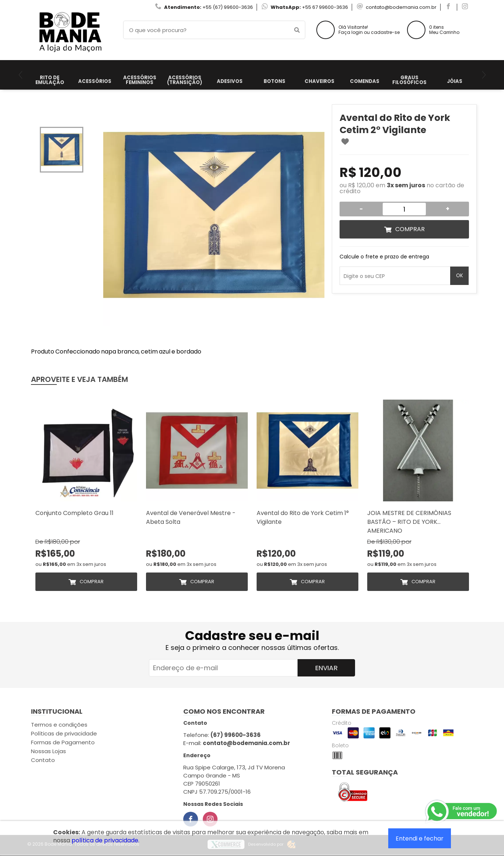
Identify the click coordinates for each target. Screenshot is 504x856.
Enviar (326, 668)
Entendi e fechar (420, 838)
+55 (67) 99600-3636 (228, 7)
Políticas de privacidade (64, 733)
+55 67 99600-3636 (325, 7)
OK (460, 276)
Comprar (410, 229)
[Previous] (20, 75)
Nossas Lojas (48, 751)
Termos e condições (59, 725)
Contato (43, 760)
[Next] (484, 75)
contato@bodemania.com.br (401, 7)
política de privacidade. (105, 840)
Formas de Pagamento (63, 742)
